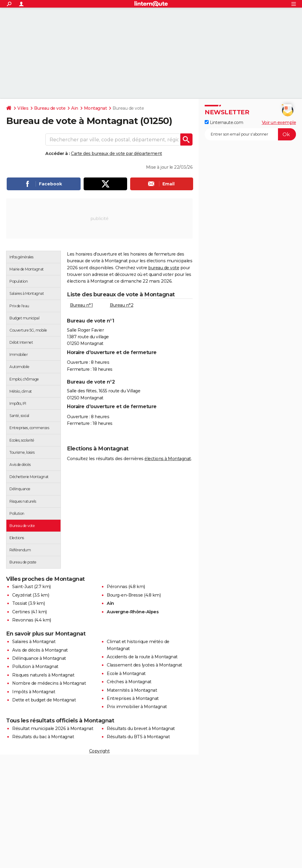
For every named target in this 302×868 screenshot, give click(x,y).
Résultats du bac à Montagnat (43, 737)
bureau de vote (164, 268)
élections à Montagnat (168, 459)
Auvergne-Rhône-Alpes (133, 612)
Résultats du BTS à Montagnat (138, 737)
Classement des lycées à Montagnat (144, 665)
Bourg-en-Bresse (125, 595)
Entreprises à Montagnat (133, 698)
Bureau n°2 (121, 305)
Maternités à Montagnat (132, 690)
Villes (23, 108)
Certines (21, 612)
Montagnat (95, 108)
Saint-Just (23, 587)
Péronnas (117, 587)
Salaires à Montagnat (34, 642)
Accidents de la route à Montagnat (142, 657)
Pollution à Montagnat (35, 666)
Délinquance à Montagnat (39, 658)
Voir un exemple (279, 122)
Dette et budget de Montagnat (44, 700)
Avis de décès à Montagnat (40, 650)
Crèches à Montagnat (129, 682)
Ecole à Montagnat (126, 673)
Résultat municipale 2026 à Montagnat (53, 728)
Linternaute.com (224, 122)
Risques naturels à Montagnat (43, 675)
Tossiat (20, 603)
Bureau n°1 (81, 305)
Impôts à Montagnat (34, 692)
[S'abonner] (250, 134)
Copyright (99, 751)
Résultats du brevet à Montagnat (141, 728)
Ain (75, 108)
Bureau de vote (50, 108)
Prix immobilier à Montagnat (137, 707)
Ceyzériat (22, 595)
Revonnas (23, 620)
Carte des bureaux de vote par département (116, 153)
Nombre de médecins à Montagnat (49, 683)
